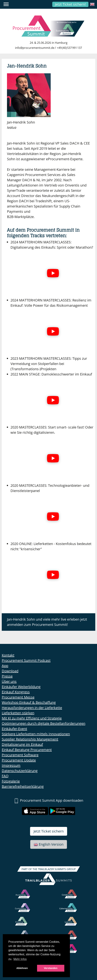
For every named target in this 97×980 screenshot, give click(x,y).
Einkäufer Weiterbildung (21, 687)
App (5, 666)
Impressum (11, 765)
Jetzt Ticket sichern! (70, 4)
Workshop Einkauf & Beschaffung (29, 702)
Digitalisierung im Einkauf (22, 744)
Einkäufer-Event (14, 729)
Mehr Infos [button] (20, 959)
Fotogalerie (11, 781)
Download (10, 671)
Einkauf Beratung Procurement (27, 750)
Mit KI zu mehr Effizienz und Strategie (32, 718)
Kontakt (8, 655)
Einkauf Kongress (16, 692)
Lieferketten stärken (18, 713)
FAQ (5, 776)
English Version (49, 844)
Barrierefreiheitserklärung (23, 786)
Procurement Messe (18, 697)
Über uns (9, 681)
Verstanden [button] (51, 968)
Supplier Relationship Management (30, 739)
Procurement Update (19, 760)
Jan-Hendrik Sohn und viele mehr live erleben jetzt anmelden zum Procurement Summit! (47, 622)
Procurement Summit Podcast (26, 660)
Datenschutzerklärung (20, 771)
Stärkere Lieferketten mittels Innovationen (36, 734)
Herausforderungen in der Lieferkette (32, 708)
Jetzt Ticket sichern (49, 831)
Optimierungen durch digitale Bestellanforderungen (44, 723)
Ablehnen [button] (22, 968)
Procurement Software (20, 755)
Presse (7, 676)
